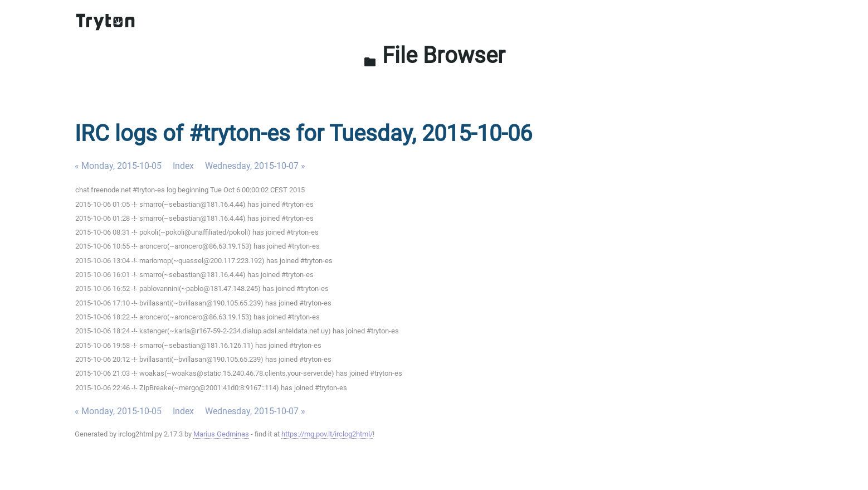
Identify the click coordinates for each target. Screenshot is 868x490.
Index (183, 166)
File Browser (434, 55)
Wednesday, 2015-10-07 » (255, 166)
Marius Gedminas (221, 434)
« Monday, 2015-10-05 (118, 166)
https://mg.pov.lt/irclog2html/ (327, 434)
